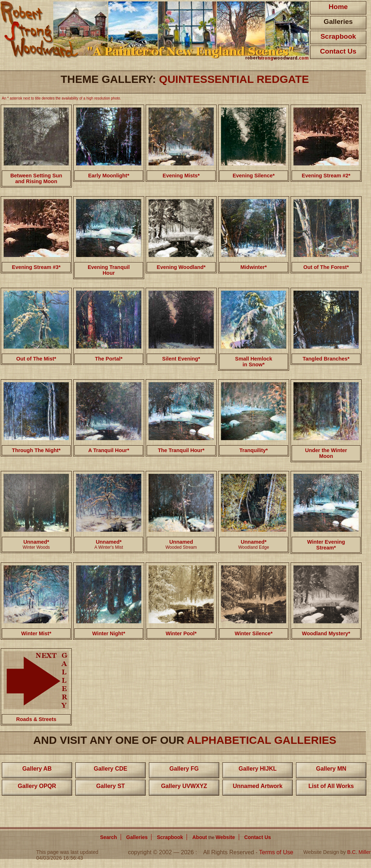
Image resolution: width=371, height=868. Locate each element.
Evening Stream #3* (36, 267)
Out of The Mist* (36, 359)
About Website (214, 837)
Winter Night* (109, 633)
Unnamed (181, 542)
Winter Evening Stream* (326, 545)
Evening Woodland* (181, 267)
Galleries (338, 22)
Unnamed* (36, 542)
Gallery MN (331, 769)
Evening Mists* (181, 176)
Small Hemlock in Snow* (254, 362)
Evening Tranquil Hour (109, 270)
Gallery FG (184, 769)
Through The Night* (36, 450)
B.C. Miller (359, 852)
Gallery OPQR (37, 786)
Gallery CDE (111, 769)
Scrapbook (338, 36)
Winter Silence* (254, 633)
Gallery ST (110, 786)
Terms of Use (276, 852)
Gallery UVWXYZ (184, 786)
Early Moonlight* (109, 176)
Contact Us (338, 51)
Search (109, 837)
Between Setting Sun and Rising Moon (36, 178)
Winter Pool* (181, 633)
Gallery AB (37, 769)
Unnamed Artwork (257, 786)
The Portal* (109, 359)
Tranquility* (254, 450)
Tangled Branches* (326, 359)
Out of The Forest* (326, 267)
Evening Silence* (254, 176)
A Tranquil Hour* (109, 450)
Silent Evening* (181, 359)
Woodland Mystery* (326, 633)
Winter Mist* (36, 633)
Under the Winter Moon (326, 453)
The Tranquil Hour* (181, 450)
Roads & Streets (36, 719)
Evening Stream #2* (326, 176)
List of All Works (331, 786)
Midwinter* (254, 267)
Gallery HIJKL (258, 769)
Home (338, 7)
